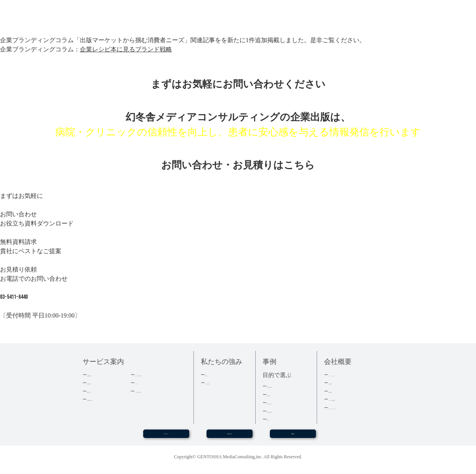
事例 (272, 419)
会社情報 (339, 383)
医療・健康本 (282, 411)
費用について (102, 391)
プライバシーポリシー (354, 407)
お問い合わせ (230, 437)
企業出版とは (102, 374)
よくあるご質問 (153, 391)
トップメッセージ (349, 374)
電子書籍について (107, 399)
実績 (210, 374)
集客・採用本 (282, 386)
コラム (143, 383)
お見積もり (293, 437)
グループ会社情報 (349, 399)
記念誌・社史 (282, 402)
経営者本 (277, 394)
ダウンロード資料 (155, 374)
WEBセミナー (166, 437)
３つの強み (218, 383)
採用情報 (339, 391)
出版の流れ (100, 383)
